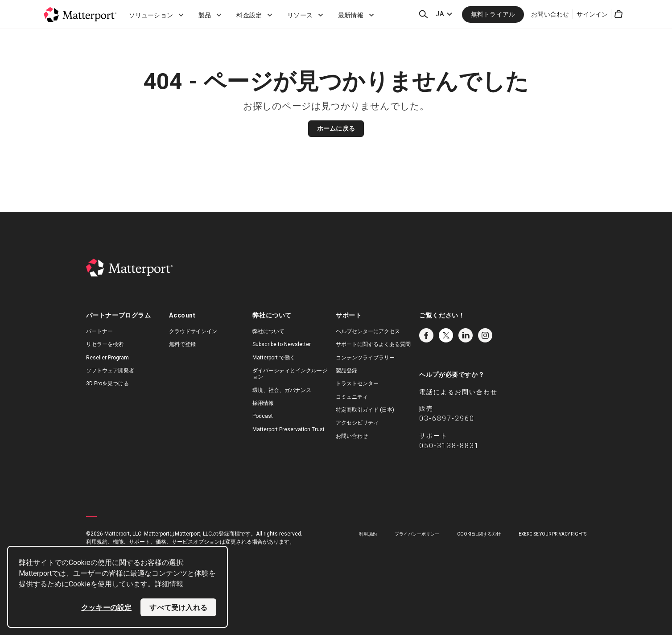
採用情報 (263, 403)
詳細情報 (169, 584)
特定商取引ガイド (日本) (365, 410)
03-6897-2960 (447, 419)
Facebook (426, 335)
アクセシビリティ (357, 423)
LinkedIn (466, 335)
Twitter (446, 335)
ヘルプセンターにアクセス (368, 331)
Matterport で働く (274, 358)
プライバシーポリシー (417, 534)
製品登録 (346, 371)
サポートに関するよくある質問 (373, 344)
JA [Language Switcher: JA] (440, 14)
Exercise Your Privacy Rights (552, 534)
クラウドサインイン (193, 331)
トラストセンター (357, 383)
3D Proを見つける (107, 383)
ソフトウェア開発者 (110, 371)
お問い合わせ (550, 14)
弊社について (268, 331)
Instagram (485, 335)
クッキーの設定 (106, 607)
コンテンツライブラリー (365, 358)
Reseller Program (107, 358)
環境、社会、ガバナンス (282, 390)
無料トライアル (493, 14)
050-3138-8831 (449, 446)
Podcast (263, 416)
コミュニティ (352, 397)
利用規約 (368, 534)
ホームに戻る (336, 128)
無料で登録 (182, 344)
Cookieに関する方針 (479, 534)
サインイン (592, 14)
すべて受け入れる (178, 607)
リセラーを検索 (105, 344)
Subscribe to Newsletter (282, 344)
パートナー (99, 331)
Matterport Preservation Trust (289, 429)
